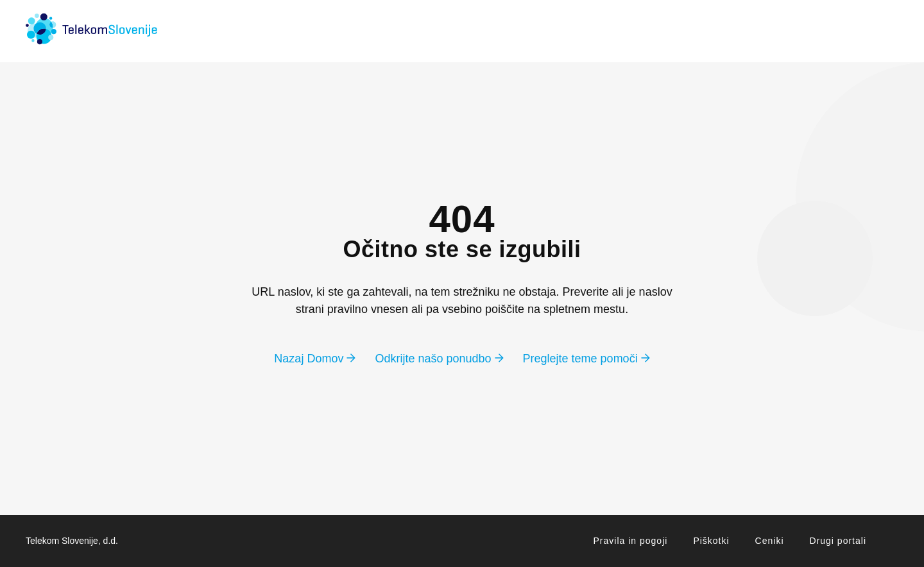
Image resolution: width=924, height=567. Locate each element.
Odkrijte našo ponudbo (439, 359)
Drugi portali (838, 541)
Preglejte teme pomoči (586, 359)
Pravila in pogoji (631, 541)
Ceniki (770, 541)
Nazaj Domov (315, 359)
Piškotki (711, 541)
